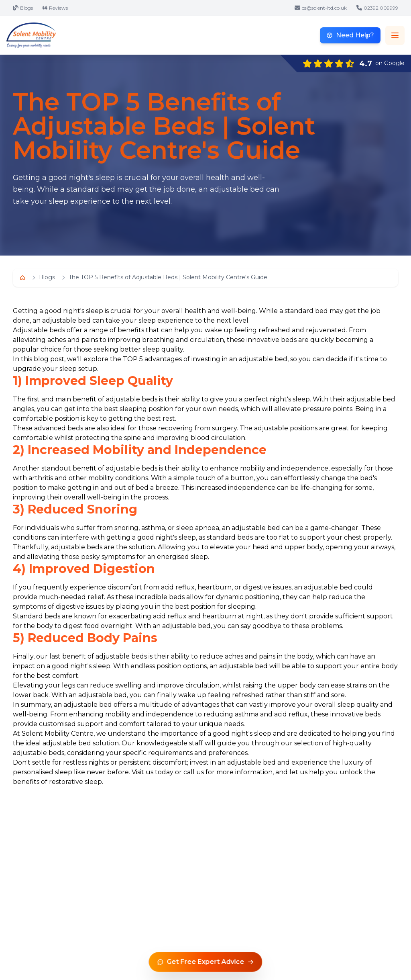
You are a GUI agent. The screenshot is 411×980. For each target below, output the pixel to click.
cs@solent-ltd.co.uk (321, 8)
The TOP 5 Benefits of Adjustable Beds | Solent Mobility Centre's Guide (168, 277)
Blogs (23, 8)
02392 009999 (377, 8)
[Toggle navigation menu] (395, 35)
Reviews (55, 8)
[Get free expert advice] (206, 962)
